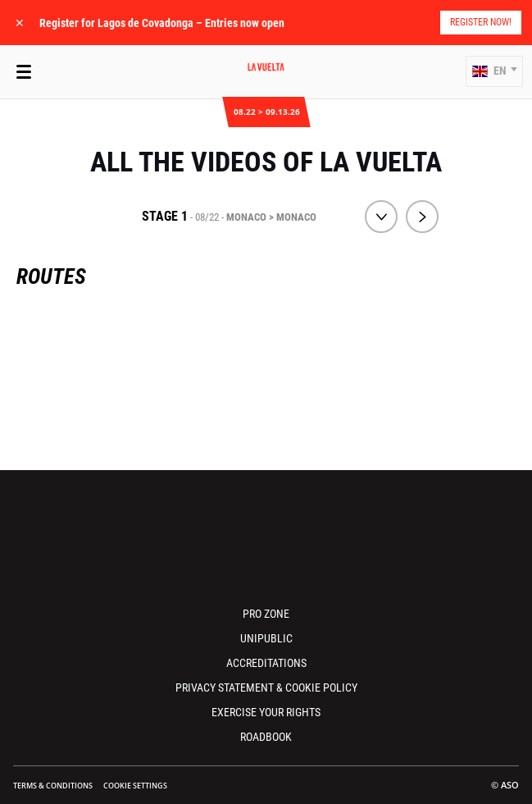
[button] (494, 71)
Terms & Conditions (53, 786)
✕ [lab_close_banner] (20, 23)
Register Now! (481, 22)
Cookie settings (135, 786)
